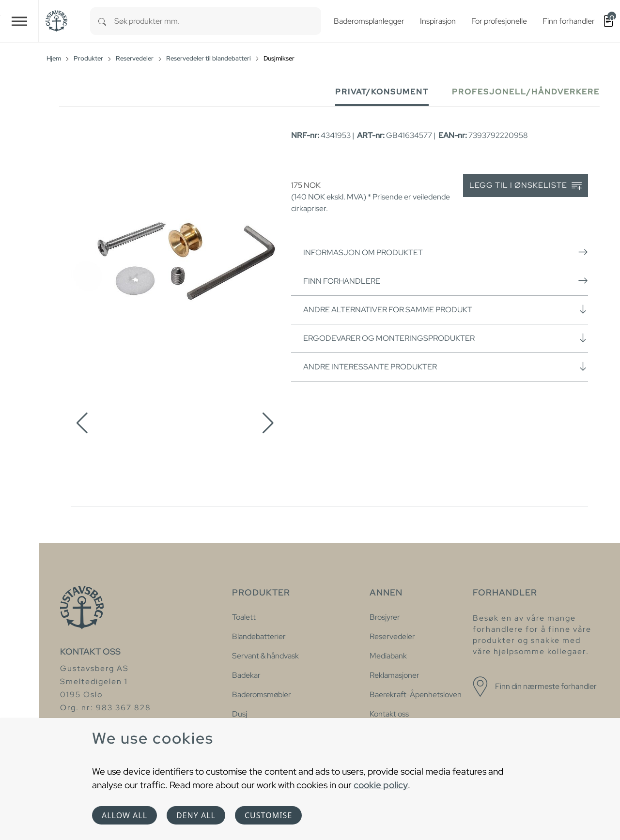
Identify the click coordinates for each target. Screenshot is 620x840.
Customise (268, 815)
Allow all (124, 815)
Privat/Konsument (382, 92)
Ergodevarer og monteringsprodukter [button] (446, 338)
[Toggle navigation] (19, 21)
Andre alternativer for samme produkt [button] (446, 309)
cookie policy (381, 785)
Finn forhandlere (446, 281)
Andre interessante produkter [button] (446, 367)
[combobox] (218, 21)
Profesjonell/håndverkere (526, 92)
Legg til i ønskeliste (526, 186)
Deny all (196, 815)
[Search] (102, 21)
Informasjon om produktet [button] (446, 252)
